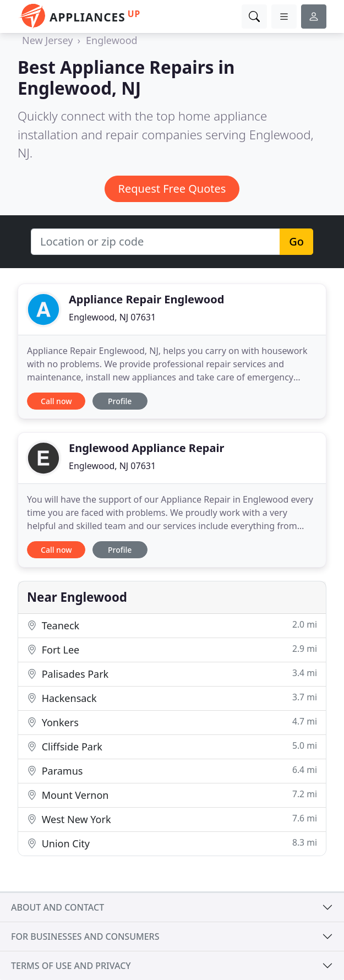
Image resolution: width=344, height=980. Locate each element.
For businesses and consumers (85, 937)
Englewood (112, 40)
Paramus (172, 771)
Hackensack (172, 698)
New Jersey (47, 40)
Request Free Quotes (172, 189)
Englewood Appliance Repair (146, 448)
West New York (172, 819)
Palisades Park (172, 674)
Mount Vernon (172, 795)
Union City (172, 843)
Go (296, 241)
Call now (56, 401)
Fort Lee (172, 649)
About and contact (58, 907)
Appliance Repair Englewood (146, 299)
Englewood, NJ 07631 (112, 317)
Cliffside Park (172, 746)
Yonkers (172, 722)
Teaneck (172, 625)
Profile (120, 401)
